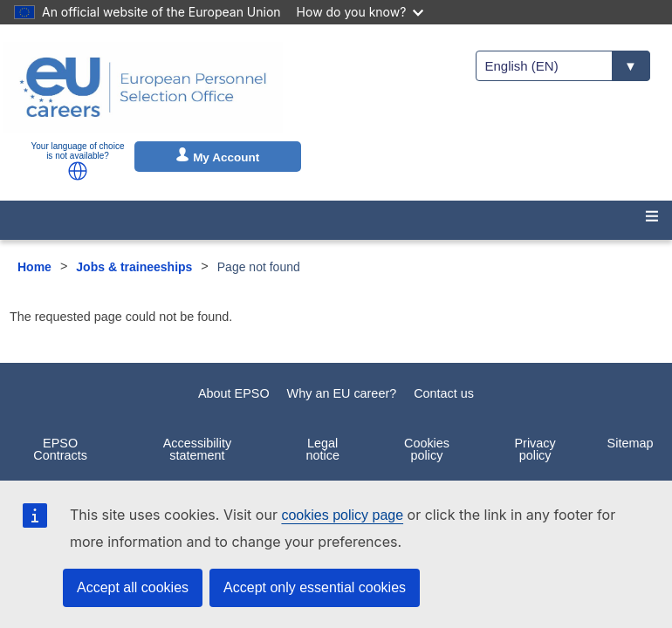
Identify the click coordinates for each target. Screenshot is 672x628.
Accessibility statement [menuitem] (197, 449)
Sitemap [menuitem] (631, 443)
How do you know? (360, 12)
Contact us (444, 393)
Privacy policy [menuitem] (535, 449)
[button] (78, 171)
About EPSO (234, 393)
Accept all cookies (133, 587)
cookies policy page (342, 515)
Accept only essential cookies (315, 587)
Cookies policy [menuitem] (427, 449)
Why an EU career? (342, 393)
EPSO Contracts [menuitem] (60, 449)
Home (34, 267)
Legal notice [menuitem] (323, 449)
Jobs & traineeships (134, 267)
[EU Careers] (143, 87)
